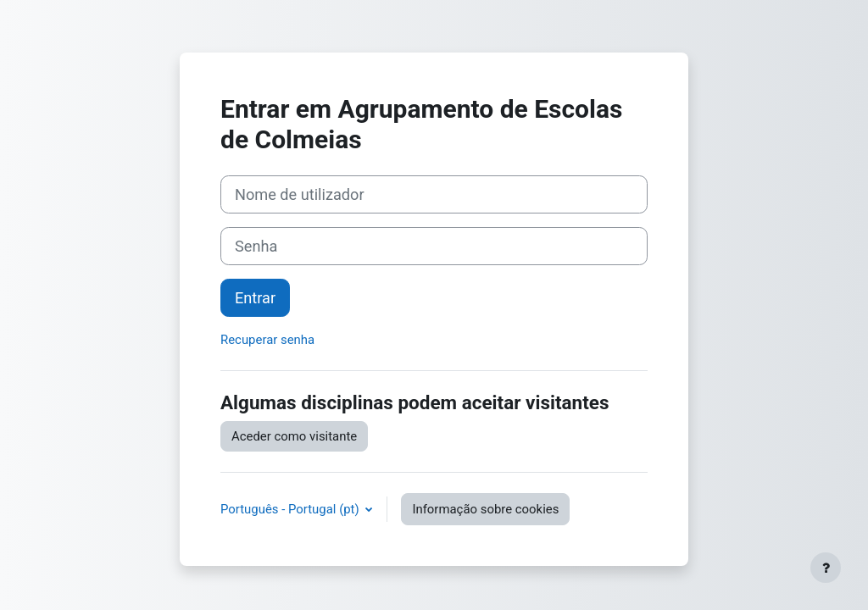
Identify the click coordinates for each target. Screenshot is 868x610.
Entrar (255, 298)
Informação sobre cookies (485, 509)
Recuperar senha (267, 340)
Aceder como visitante (294, 436)
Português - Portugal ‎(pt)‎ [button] (291, 509)
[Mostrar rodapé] (826, 568)
